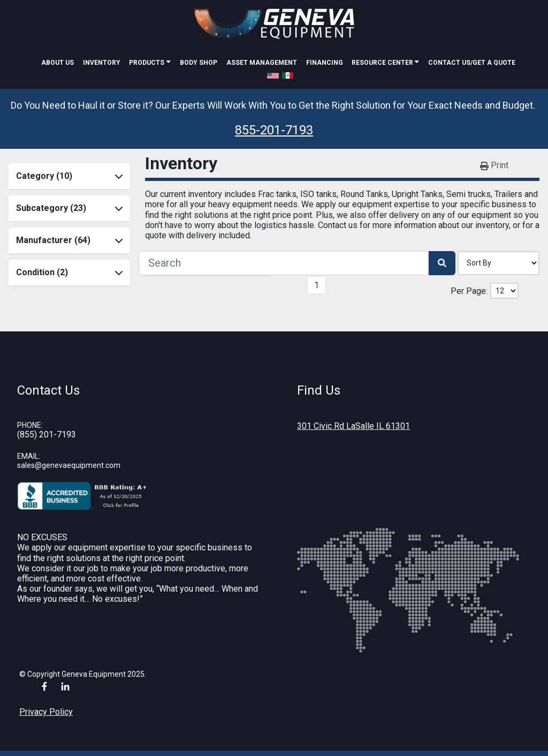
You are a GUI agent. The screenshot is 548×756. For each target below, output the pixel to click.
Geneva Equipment (94, 674)
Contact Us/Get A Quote (472, 63)
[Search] (284, 263)
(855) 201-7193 (47, 434)
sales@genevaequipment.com (69, 465)
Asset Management (262, 63)
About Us (58, 63)
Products (147, 63)
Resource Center (383, 63)
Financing (325, 63)
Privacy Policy (46, 712)
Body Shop (199, 63)
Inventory (102, 63)
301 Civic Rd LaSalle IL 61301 (353, 426)
